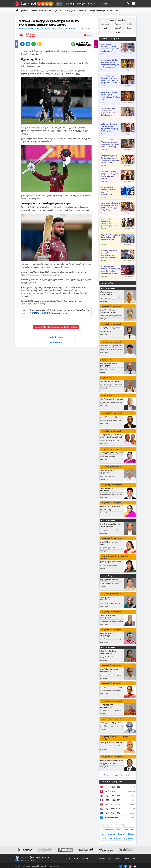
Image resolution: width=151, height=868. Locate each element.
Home (69, 859)
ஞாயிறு (130, 24)
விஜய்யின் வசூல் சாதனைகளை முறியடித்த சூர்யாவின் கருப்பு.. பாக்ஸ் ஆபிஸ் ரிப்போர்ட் (110, 270)
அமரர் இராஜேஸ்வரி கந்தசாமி (112, 453)
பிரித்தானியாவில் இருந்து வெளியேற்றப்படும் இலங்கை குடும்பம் (110, 237)
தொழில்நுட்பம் (106, 825)
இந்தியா (24, 11)
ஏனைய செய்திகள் (111, 39)
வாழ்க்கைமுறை (98, 11)
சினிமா (91, 4)
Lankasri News (37, 866)
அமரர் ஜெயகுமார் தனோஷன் (112, 328)
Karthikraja (30, 34)
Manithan (103, 54)
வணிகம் (84, 11)
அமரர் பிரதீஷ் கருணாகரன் (111, 346)
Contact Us (87, 859)
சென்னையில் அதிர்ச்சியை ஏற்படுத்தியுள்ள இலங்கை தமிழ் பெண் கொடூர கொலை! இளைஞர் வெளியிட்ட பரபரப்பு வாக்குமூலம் (109, 223)
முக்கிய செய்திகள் (56, 337)
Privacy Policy (129, 859)
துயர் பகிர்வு (107, 283)
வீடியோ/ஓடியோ (115, 839)
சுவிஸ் (103, 834)
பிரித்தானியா (128, 829)
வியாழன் (130, 28)
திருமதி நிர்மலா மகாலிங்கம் (111, 562)
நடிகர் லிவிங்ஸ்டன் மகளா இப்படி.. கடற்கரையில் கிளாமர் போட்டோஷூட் (109, 112)
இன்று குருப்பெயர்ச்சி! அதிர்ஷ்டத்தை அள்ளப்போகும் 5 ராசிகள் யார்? (110, 96)
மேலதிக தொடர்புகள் (112, 782)
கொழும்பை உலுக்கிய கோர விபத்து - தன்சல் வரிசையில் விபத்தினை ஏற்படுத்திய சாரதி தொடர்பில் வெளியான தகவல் (110, 159)
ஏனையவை (114, 11)
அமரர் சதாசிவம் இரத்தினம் (111, 723)
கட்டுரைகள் (128, 839)
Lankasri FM (103, 4)
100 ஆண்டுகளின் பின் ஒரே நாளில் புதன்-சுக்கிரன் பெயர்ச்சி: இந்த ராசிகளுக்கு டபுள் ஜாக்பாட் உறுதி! (110, 64)
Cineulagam (104, 118)
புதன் (118, 32)
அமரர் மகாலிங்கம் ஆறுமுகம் (112, 760)
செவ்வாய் (105, 24)
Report (88, 35)
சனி (105, 28)
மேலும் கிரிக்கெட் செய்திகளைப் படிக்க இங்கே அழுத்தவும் (56, 327)
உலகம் (34, 11)
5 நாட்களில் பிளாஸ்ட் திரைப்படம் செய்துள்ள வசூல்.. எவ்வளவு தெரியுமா (109, 175)
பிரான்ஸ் (112, 834)
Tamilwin (103, 165)
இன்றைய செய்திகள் (118, 20)
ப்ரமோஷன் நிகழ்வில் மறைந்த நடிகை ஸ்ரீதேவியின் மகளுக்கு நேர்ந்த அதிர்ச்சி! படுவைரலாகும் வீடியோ (110, 128)
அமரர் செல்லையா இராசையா (112, 417)
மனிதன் (81, 4)
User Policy (100, 859)
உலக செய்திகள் (107, 829)
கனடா (118, 829)
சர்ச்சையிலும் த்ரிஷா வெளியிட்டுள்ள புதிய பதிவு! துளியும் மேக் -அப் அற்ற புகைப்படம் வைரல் (110, 79)
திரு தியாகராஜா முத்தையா (111, 381)
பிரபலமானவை (56, 342)
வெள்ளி (118, 28)
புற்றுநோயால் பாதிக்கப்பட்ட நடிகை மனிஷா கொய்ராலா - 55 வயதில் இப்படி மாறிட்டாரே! (110, 48)
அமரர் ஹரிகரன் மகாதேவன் (111, 743)
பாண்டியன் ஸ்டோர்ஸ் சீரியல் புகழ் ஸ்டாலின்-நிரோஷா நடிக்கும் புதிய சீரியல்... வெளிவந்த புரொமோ (110, 143)
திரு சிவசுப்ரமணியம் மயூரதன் (112, 399)
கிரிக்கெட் (31, 37)
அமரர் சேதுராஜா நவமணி (110, 506)
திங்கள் (118, 24)
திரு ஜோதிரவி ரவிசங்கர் (110, 580)
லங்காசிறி (69, 4)
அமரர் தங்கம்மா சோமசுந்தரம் (112, 687)
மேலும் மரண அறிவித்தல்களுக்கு (118, 775)
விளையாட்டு (46, 11)
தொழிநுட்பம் (72, 11)
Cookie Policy (114, 859)
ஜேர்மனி (121, 834)
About (77, 859)
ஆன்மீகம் (59, 11)
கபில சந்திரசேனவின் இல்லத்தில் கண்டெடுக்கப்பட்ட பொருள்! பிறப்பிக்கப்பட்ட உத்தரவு (110, 254)
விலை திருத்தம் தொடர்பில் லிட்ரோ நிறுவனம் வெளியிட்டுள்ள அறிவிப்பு (108, 191)
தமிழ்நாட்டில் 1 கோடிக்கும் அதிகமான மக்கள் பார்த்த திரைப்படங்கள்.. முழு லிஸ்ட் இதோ (110, 207)
